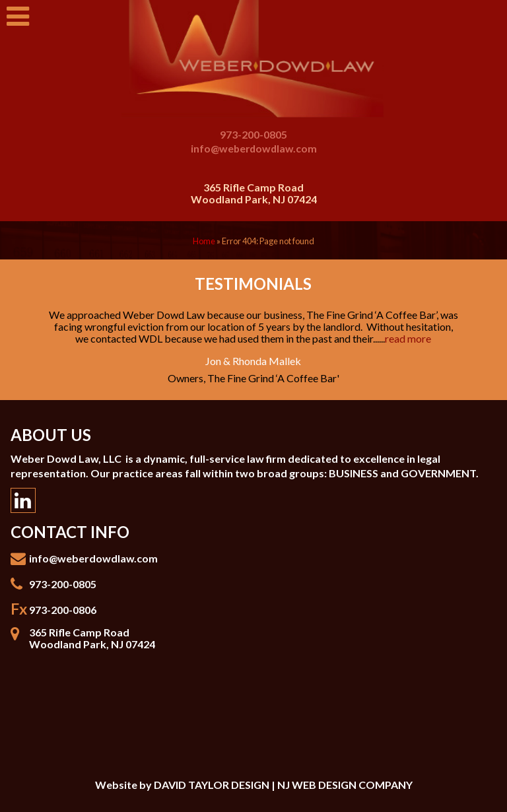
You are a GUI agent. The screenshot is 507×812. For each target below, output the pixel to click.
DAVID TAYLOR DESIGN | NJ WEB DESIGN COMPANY (283, 785)
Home (204, 241)
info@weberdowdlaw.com (254, 148)
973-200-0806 (63, 610)
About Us (51, 435)
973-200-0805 (253, 134)
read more (408, 338)
